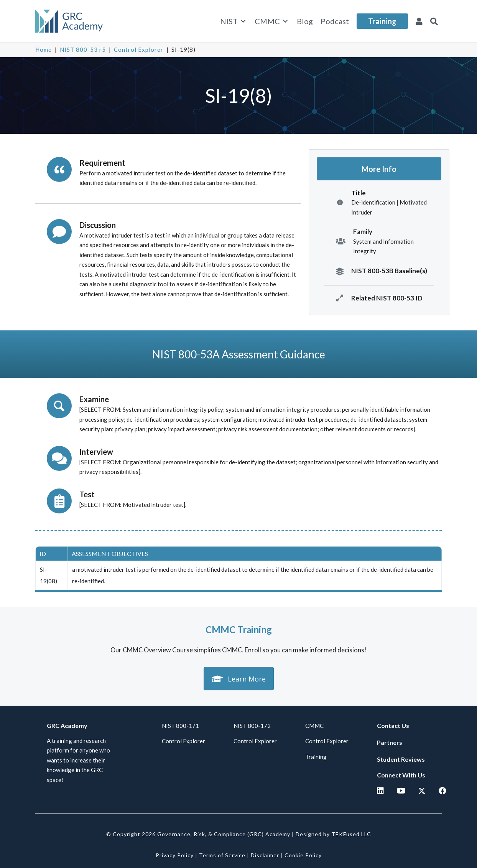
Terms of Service (222, 855)
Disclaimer (265, 855)
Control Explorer (139, 50)
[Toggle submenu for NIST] (243, 21)
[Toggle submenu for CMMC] (285, 21)
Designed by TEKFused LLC (333, 834)
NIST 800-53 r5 (83, 50)
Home (44, 50)
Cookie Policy (303, 855)
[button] (434, 21)
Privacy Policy (175, 855)
